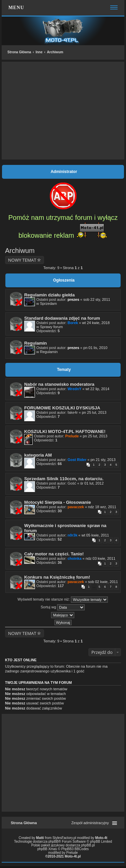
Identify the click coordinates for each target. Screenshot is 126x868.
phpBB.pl (88, 845)
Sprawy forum (51, 327)
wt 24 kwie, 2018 (96, 323)
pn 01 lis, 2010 (95, 348)
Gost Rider (77, 460)
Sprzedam (48, 303)
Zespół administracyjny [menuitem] (90, 823)
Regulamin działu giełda (49, 295)
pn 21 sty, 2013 (103, 460)
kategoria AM (38, 455)
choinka (75, 558)
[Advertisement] (63, 111)
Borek (73, 323)
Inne (39, 52)
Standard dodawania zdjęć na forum (62, 318)
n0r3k (72, 535)
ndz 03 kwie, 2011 (101, 558)
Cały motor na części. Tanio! (54, 554)
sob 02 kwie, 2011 (103, 582)
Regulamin (35, 343)
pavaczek (76, 507)
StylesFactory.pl (64, 838)
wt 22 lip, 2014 (98, 389)
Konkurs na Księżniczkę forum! (57, 577)
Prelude (72, 436)
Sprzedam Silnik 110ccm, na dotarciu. (64, 479)
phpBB (53, 842)
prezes (73, 299)
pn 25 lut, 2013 (94, 412)
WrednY (74, 389)
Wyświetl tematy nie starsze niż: (63, 600)
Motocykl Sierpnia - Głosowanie (58, 502)
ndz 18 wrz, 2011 (102, 507)
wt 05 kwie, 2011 (95, 535)
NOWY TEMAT (22, 260)
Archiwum (55, 52)
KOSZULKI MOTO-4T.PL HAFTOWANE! (65, 431)
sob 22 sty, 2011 (97, 299)
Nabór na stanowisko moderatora (59, 384)
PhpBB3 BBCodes (75, 849)
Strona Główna (19, 52)
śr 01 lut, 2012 (92, 483)
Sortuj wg (63, 607)
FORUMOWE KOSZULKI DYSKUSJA (62, 408)
